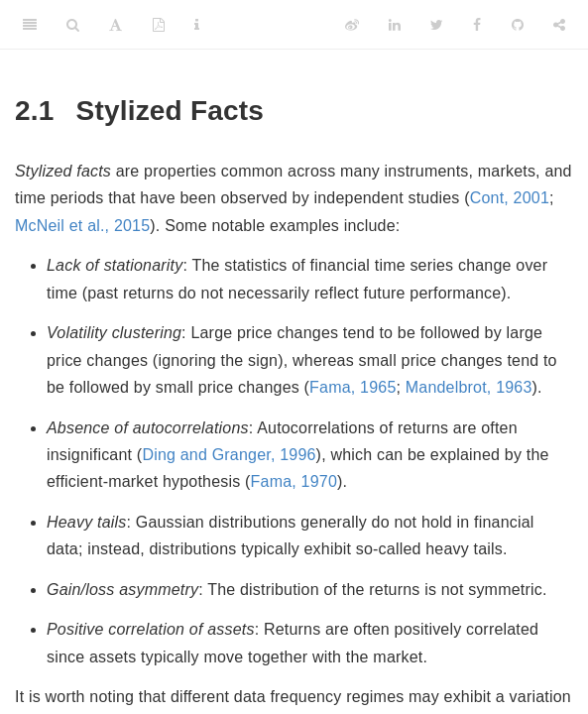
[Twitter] (437, 25)
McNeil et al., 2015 (82, 226)
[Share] (559, 25)
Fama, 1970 (294, 481)
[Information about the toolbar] (197, 25)
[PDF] (159, 25)
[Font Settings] (116, 25)
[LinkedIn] (395, 25)
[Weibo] (352, 25)
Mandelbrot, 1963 (469, 387)
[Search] (73, 25)
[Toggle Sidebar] (30, 25)
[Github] (518, 25)
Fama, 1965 (353, 387)
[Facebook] (477, 25)
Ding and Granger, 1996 (229, 455)
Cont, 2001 (510, 198)
